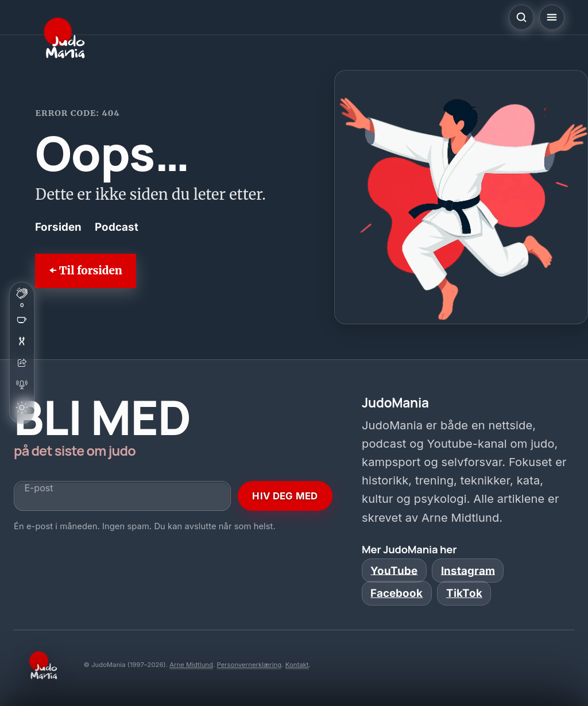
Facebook (396, 593)
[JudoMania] (64, 38)
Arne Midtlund (191, 665)
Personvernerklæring (249, 665)
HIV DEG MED (285, 496)
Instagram (468, 570)
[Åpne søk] (521, 17)
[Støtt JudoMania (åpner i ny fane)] (22, 319)
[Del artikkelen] (22, 363)
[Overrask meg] (22, 341)
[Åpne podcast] (22, 385)
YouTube (394, 570)
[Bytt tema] (22, 408)
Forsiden (58, 227)
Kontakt (297, 665)
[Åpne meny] (552, 17)
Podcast (117, 227)
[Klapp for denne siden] (22, 297)
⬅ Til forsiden (85, 271)
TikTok (464, 593)
